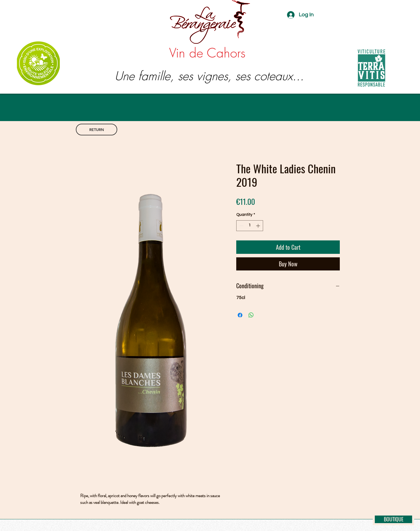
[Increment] (259, 226)
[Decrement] (241, 226)
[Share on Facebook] (240, 315)
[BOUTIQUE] (393, 519)
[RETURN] (97, 130)
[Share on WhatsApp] (251, 315)
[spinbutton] (250, 226)
